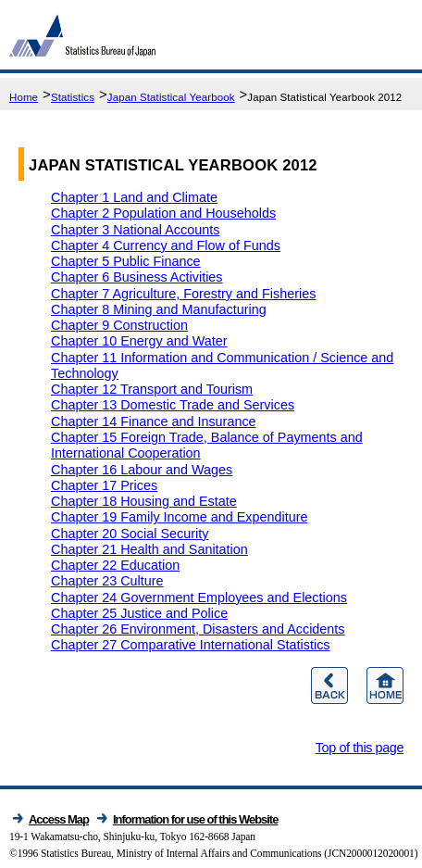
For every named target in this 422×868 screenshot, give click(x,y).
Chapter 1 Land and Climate (134, 197)
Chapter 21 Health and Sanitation (149, 549)
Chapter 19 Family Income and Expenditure (180, 517)
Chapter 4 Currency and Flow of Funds (166, 245)
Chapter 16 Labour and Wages (142, 470)
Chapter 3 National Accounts (135, 230)
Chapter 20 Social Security (130, 534)
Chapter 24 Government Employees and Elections (199, 598)
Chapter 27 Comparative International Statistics (191, 645)
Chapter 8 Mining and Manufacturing (159, 309)
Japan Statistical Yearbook (171, 97)
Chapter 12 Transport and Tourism (152, 389)
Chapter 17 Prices (104, 485)
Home (24, 97)
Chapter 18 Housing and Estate (144, 501)
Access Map (59, 819)
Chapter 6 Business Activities (137, 277)
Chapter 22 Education (115, 565)
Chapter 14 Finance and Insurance (154, 421)
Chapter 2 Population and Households (163, 213)
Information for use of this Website (196, 819)
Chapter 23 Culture (107, 581)
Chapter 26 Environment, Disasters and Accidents (198, 629)
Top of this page (360, 748)
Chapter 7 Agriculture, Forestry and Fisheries (183, 294)
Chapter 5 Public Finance (126, 261)
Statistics (73, 97)
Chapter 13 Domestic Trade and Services (173, 405)
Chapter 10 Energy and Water (139, 341)
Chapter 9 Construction (119, 325)
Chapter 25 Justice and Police (139, 613)
